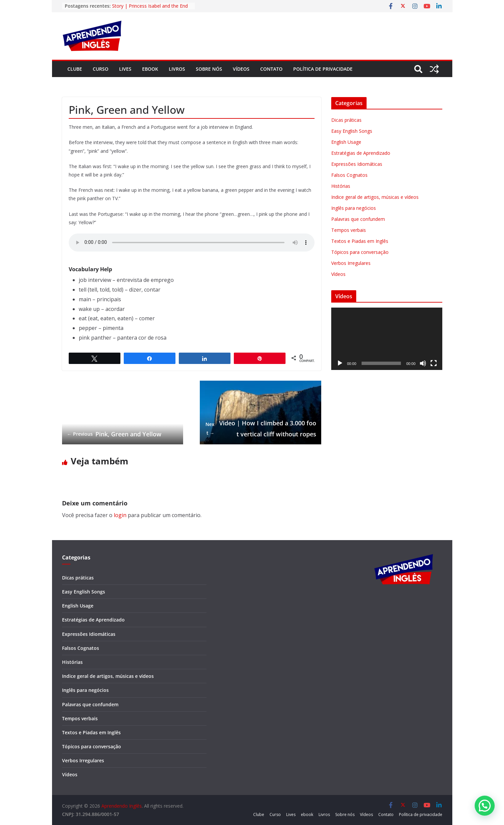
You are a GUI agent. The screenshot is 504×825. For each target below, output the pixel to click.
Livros (177, 69)
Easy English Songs (352, 131)
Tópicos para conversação (360, 252)
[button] (485, 806)
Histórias (341, 186)
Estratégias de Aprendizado (361, 153)
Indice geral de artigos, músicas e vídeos (375, 197)
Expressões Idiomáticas (357, 164)
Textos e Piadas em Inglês (360, 241)
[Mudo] (423, 363)
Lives (125, 69)
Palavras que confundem (358, 219)
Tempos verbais (349, 230)
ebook (150, 69)
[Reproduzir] (340, 363)
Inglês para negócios (354, 208)
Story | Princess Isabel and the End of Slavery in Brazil (150, 9)
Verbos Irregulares (351, 263)
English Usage (346, 142)
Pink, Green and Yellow (114, 434)
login (120, 515)
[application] (387, 339)
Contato (271, 69)
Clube (75, 69)
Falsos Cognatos (349, 175)
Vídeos (241, 69)
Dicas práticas (346, 120)
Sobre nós (209, 69)
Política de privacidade (323, 69)
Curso (101, 69)
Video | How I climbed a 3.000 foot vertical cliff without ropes (261, 428)
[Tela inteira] (434, 363)
